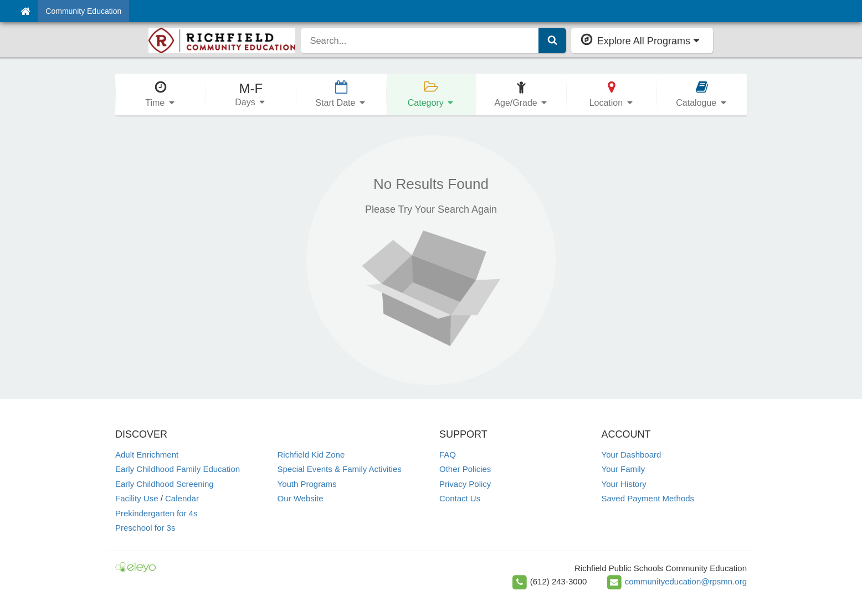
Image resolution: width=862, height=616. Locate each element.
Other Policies (465, 469)
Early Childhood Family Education (178, 469)
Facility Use (137, 498)
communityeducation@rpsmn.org (686, 581)
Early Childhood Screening (165, 484)
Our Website (301, 498)
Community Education (83, 11)
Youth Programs (307, 484)
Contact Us (460, 498)
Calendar (182, 498)
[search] (420, 40)
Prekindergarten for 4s (156, 513)
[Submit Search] (552, 40)
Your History (624, 484)
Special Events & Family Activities (340, 469)
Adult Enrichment (147, 455)
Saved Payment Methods (648, 498)
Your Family (624, 469)
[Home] (25, 11)
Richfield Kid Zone (311, 455)
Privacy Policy (465, 484)
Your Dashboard (632, 455)
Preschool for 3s (145, 528)
